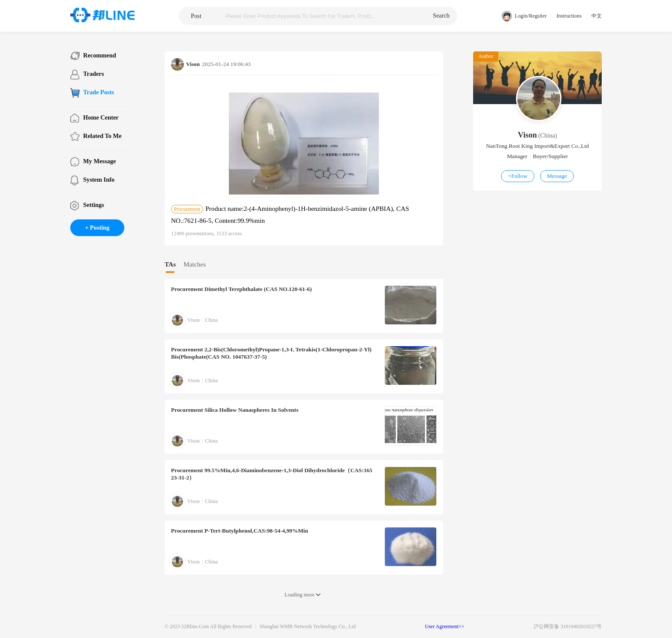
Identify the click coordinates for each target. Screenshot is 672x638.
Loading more (300, 595)
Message (557, 176)
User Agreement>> (445, 626)
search (441, 15)
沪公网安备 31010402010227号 (568, 626)
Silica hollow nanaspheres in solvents (235, 410)
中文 (597, 16)
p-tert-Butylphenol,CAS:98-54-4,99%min (240, 531)
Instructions (569, 16)
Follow (518, 176)
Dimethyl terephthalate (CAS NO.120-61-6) (241, 289)
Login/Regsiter (524, 16)
